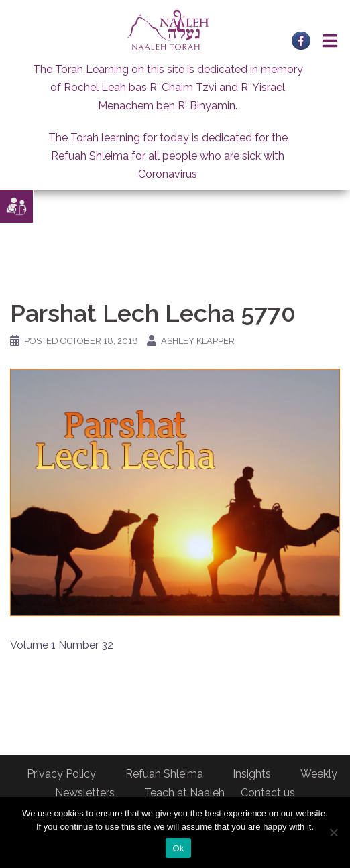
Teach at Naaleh (184, 793)
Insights (252, 774)
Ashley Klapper (198, 341)
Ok (178, 848)
